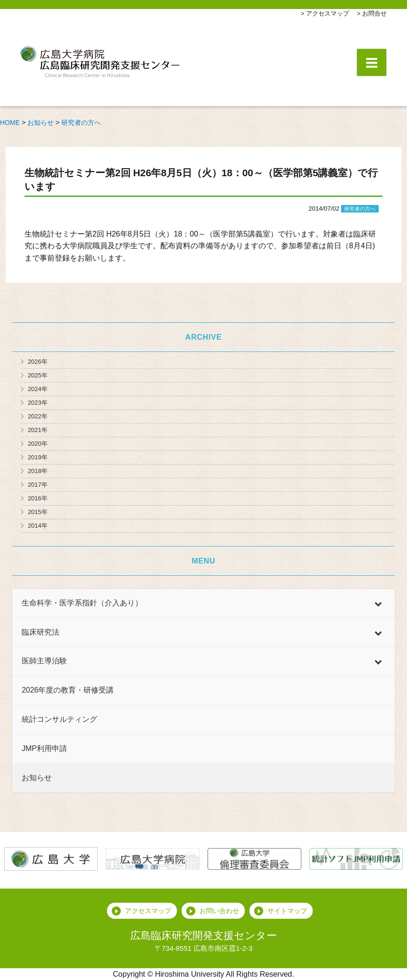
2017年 (38, 485)
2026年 (38, 362)
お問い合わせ (219, 911)
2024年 (38, 389)
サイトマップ (287, 911)
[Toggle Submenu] (378, 603)
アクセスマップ (328, 13)
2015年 (38, 512)
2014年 (38, 526)
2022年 (38, 416)
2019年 (38, 457)
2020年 (38, 444)
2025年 (38, 375)
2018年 (38, 471)
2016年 (38, 498)
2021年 (38, 430)
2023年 (38, 403)
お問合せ (374, 13)
